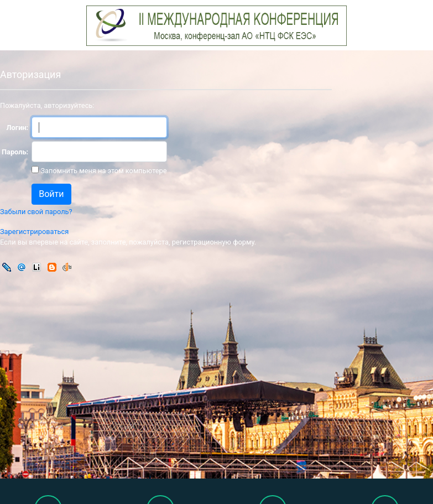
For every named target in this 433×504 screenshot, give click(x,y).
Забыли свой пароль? (36, 212)
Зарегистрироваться (34, 232)
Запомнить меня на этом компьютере (103, 171)
